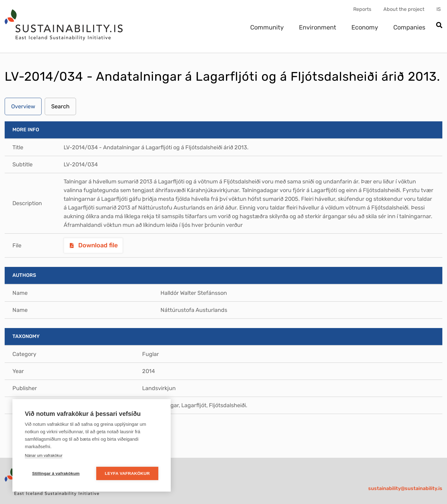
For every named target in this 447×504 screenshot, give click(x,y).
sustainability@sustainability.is (405, 488)
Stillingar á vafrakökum (56, 473)
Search (60, 106)
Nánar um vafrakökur (44, 455)
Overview (23, 106)
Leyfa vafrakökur (127, 473)
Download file (97, 245)
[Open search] (439, 26)
